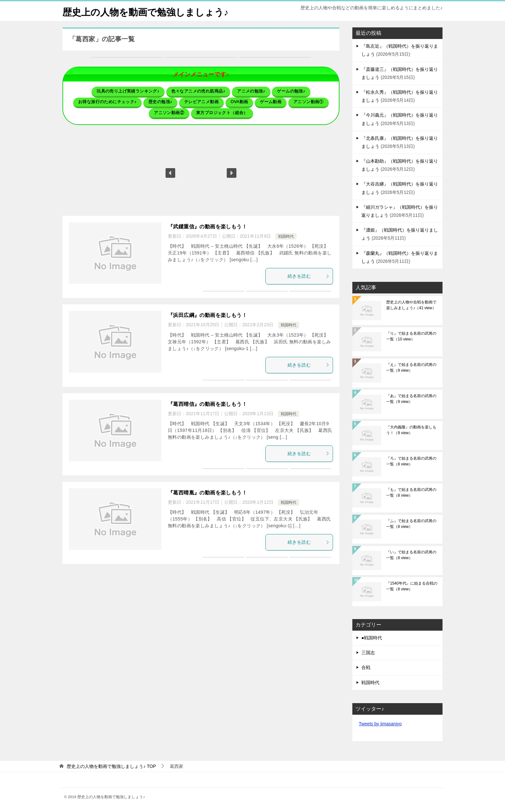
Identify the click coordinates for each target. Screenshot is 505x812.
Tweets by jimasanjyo (380, 724)
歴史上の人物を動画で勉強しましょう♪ (148, 11)
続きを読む (309, 275)
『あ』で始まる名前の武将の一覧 (411, 399)
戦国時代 (286, 236)
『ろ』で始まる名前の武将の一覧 (411, 461)
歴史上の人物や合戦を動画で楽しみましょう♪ (411, 305)
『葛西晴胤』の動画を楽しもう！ (207, 492)
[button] (170, 172)
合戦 (366, 667)
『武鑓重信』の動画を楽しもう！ (207, 226)
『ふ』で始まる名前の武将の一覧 (411, 524)
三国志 (368, 653)
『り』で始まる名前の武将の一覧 (411, 336)
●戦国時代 (372, 638)
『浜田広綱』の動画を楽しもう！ (207, 315)
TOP (111, 766)
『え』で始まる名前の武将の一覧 (411, 368)
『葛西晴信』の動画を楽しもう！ (207, 403)
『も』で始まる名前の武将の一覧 (411, 492)
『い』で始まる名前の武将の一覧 (411, 555)
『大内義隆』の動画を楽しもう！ (411, 430)
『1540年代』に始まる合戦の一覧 (412, 586)
